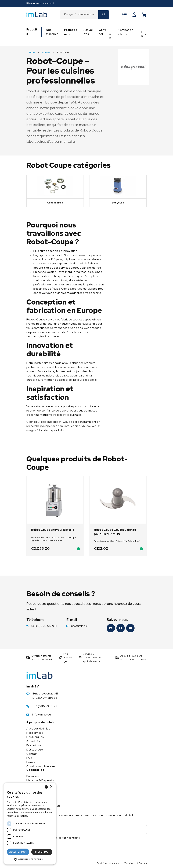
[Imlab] (37, 14)
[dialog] (30, 824)
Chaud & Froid (36, 785)
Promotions (71, 32)
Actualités (88, 32)
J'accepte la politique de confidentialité (56, 838)
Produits (32, 32)
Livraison (32, 762)
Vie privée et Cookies (136, 863)
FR (142, 34)
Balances (32, 776)
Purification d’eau (38, 793)
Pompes (32, 789)
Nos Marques (52, 32)
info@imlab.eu (80, 626)
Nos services (35, 733)
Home (32, 52)
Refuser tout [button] (42, 852)
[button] (30, 859)
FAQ (110, 34)
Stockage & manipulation (43, 806)
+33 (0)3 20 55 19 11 (44, 626)
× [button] (51, 787)
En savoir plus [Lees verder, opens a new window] (36, 816)
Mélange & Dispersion (41, 780)
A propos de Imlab (125, 32)
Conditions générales (41, 766)
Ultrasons (33, 801)
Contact (102, 32)
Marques (46, 52)
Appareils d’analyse (39, 797)
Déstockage (35, 750)
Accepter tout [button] (18, 852)
